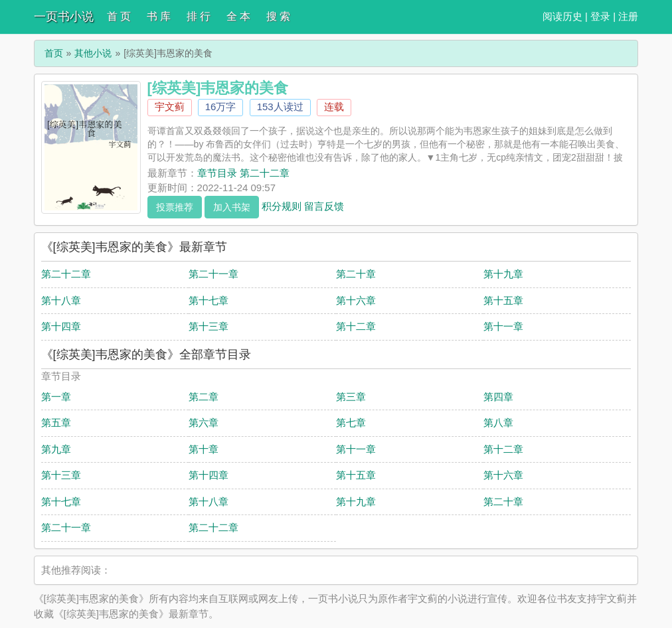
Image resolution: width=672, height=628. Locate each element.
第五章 (56, 423)
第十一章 (503, 326)
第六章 (204, 423)
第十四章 (61, 326)
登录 (600, 16)
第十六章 (356, 300)
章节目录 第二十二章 (243, 173)
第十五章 (503, 300)
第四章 (498, 397)
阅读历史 (562, 16)
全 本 (238, 16)
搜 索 (278, 16)
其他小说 (93, 53)
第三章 (351, 397)
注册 (628, 16)
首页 (54, 53)
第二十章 (356, 274)
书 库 (159, 16)
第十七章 (209, 300)
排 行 (199, 16)
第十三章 (209, 326)
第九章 (56, 449)
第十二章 (356, 326)
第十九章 (503, 274)
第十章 (204, 449)
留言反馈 (324, 205)
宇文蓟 (170, 107)
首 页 (119, 16)
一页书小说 (64, 17)
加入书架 (232, 207)
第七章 (351, 423)
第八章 (498, 423)
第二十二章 (66, 274)
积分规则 (282, 205)
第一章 (56, 397)
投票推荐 (175, 207)
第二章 (204, 397)
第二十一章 (213, 274)
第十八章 (61, 300)
